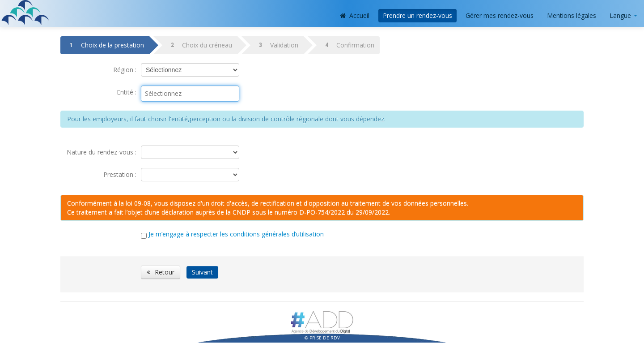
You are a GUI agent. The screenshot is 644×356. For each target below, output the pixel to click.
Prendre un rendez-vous (417, 15)
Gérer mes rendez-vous (500, 15)
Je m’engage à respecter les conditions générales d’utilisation (237, 234)
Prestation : (120, 174)
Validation (277, 45)
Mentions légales (572, 15)
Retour (161, 272)
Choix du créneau (199, 45)
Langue (623, 15)
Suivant (202, 272)
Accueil (355, 15)
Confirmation (348, 45)
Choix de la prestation (105, 45)
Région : (125, 70)
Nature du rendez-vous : (102, 152)
